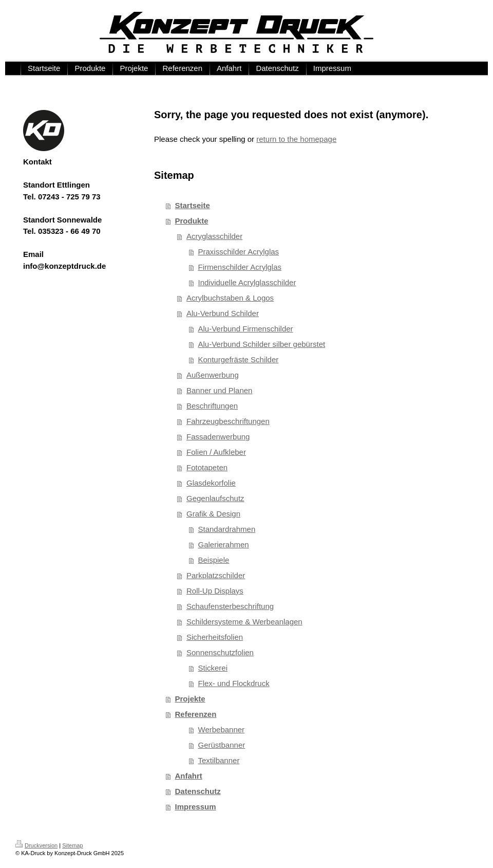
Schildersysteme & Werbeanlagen (244, 622)
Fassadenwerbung (218, 437)
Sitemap (72, 845)
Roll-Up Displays (215, 591)
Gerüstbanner (222, 745)
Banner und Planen (219, 390)
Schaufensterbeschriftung (230, 606)
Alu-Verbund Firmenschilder (246, 329)
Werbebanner (222, 730)
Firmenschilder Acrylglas (240, 267)
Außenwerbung (213, 375)
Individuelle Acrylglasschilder (247, 282)
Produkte (192, 221)
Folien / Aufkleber (216, 452)
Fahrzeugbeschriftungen (228, 421)
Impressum (196, 807)
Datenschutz (198, 791)
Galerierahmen (224, 544)
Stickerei (213, 668)
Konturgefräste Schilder (239, 359)
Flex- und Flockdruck (234, 683)
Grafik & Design (213, 514)
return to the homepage (296, 139)
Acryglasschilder (214, 236)
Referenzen (196, 714)
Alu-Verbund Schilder (223, 313)
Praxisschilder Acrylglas (239, 252)
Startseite (193, 205)
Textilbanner (219, 760)
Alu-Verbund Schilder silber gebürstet (262, 344)
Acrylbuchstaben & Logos (230, 298)
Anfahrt (189, 776)
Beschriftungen (212, 406)
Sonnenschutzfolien (220, 652)
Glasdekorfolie (211, 483)
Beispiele (214, 560)
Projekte (190, 699)
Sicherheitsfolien (215, 637)
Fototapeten (207, 467)
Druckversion (36, 845)
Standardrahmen (227, 529)
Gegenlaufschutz (215, 498)
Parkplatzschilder (216, 575)
